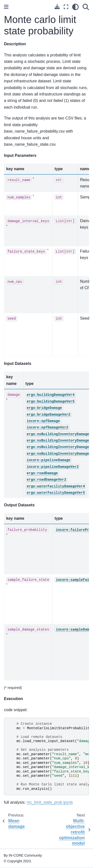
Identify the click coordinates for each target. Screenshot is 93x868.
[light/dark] (75, 7)
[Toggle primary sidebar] (6, 7)
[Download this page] (57, 7)
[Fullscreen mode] (66, 7)
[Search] (86, 7)
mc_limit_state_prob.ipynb (50, 802)
